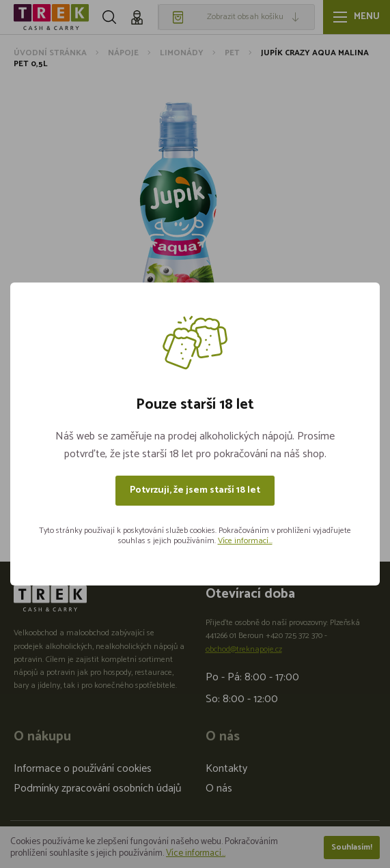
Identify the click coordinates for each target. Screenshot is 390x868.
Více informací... (245, 541)
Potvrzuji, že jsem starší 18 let (195, 490)
